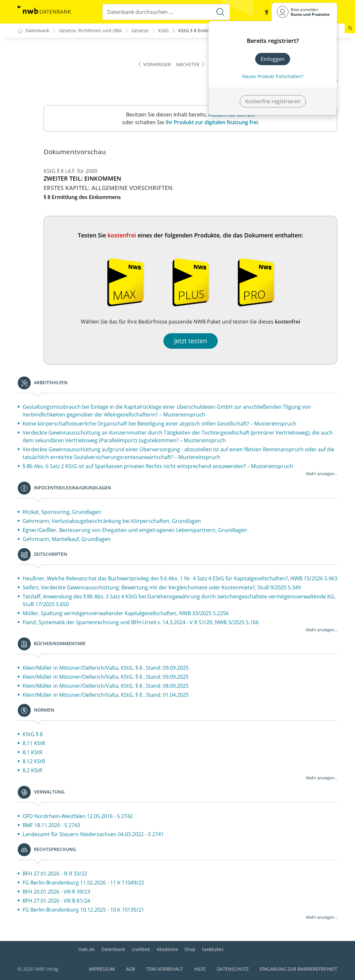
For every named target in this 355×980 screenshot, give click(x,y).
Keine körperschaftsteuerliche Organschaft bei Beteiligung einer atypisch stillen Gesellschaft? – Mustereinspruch (159, 424)
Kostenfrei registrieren (273, 101)
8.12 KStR (34, 762)
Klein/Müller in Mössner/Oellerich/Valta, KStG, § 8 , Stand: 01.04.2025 (106, 695)
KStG (163, 31)
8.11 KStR (34, 744)
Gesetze (140, 31)
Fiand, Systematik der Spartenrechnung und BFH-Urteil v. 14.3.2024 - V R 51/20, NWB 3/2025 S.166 (141, 623)
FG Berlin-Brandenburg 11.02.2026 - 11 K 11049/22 (83, 883)
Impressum (102, 969)
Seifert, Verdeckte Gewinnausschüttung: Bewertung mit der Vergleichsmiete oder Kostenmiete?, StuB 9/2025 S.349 (162, 588)
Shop (190, 949)
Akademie (167, 949)
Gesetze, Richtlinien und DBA (90, 31)
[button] (266, 12)
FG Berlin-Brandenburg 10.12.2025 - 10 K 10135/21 (83, 910)
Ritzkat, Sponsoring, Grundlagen (62, 512)
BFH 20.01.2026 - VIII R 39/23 (56, 892)
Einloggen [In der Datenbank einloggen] (273, 59)
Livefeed (141, 949)
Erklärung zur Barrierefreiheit (298, 969)
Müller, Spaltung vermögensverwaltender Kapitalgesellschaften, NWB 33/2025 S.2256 (126, 614)
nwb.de (87, 949)
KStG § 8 (33, 735)
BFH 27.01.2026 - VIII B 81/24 (56, 901)
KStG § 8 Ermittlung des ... (207, 31)
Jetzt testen (191, 341)
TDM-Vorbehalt (165, 969)
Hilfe (200, 969)
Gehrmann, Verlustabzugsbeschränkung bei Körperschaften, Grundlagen (112, 521)
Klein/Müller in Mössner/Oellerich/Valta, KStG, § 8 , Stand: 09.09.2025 (106, 668)
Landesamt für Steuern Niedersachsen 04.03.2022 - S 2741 (93, 835)
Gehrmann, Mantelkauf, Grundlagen (67, 539)
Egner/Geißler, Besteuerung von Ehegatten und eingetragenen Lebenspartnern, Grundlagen (135, 530)
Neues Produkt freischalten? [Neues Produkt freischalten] (273, 76)
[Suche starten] (220, 12)
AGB (131, 969)
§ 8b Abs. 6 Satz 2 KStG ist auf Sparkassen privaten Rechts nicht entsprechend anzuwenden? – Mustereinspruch (158, 466)
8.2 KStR (32, 771)
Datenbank (113, 949)
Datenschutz (233, 969)
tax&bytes (213, 949)
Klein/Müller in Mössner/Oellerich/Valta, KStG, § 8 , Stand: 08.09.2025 (106, 686)
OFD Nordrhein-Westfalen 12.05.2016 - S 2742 (78, 816)
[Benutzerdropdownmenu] (304, 12)
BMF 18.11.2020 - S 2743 (51, 825)
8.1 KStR (32, 753)
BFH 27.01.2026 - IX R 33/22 (55, 874)
